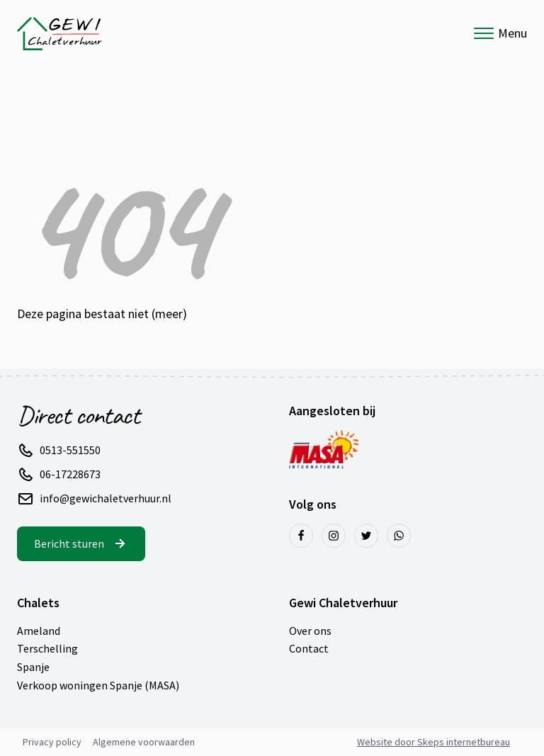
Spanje (33, 667)
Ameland (39, 631)
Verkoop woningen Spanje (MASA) (98, 685)
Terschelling (47, 648)
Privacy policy (52, 742)
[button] (67, 451)
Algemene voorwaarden (144, 742)
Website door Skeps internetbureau (433, 742)
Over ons (310, 631)
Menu (500, 33)
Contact (309, 648)
